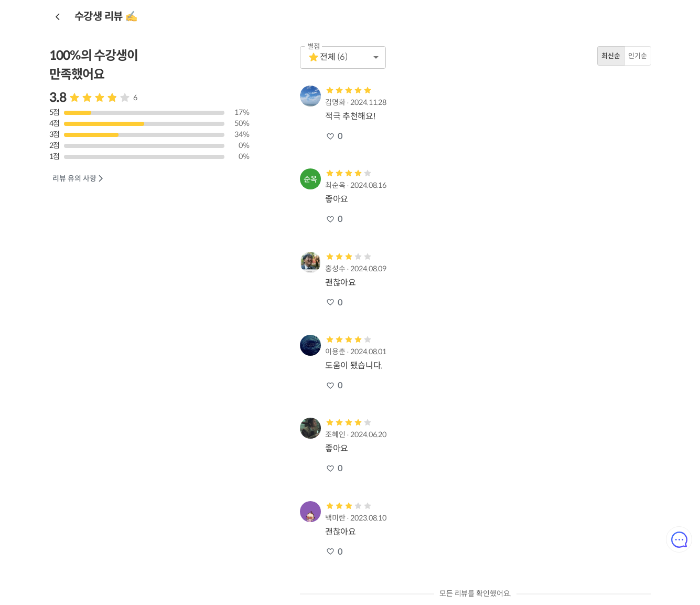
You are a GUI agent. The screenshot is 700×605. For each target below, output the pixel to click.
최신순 (611, 56)
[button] (343, 57)
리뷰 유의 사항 (79, 179)
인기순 (638, 56)
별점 (314, 46)
